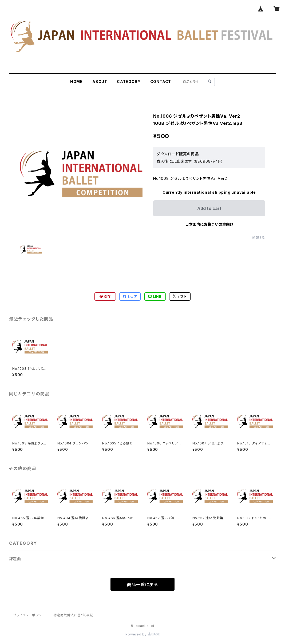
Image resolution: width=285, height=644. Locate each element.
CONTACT (161, 82)
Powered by (142, 634)
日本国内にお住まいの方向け (209, 224)
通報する (259, 238)
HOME (76, 82)
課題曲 (15, 559)
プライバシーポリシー (29, 615)
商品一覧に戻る (142, 585)
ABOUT (100, 82)
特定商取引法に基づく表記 (73, 615)
